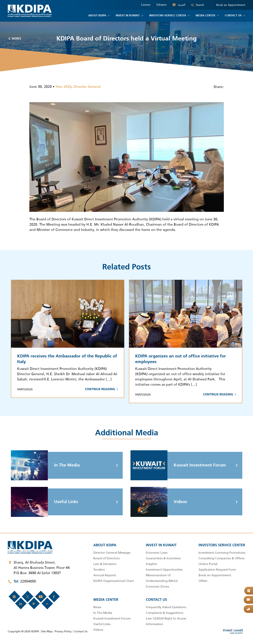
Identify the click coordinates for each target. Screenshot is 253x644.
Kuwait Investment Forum (178, 465)
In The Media (45, 465)
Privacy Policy (63, 631)
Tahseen (161, 5)
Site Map (47, 631)
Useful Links (45, 502)
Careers (146, 5)
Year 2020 (63, 87)
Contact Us (81, 631)
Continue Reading (102, 389)
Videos (159, 502)
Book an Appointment (228, 5)
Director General (87, 87)
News (15, 39)
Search (198, 5)
